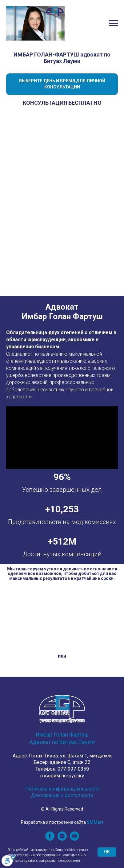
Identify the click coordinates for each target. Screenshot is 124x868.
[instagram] (62, 839)
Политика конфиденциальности (62, 789)
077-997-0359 (73, 769)
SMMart (95, 822)
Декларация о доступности (62, 795)
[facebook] (50, 839)
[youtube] (74, 839)
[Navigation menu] (114, 23)
